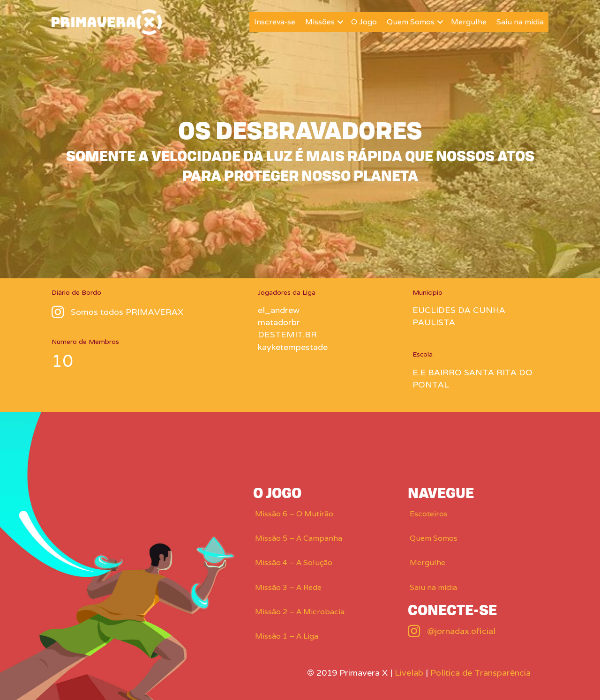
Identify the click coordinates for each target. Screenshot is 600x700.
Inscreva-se (275, 22)
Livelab (409, 673)
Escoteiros (429, 514)
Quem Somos (411, 22)
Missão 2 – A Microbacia (300, 612)
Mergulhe (469, 22)
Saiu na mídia (520, 22)
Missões (320, 22)
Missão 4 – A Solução (294, 562)
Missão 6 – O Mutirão (294, 514)
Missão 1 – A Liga (287, 636)
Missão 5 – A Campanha (299, 538)
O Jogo (364, 22)
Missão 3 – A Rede (288, 587)
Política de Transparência (480, 673)
